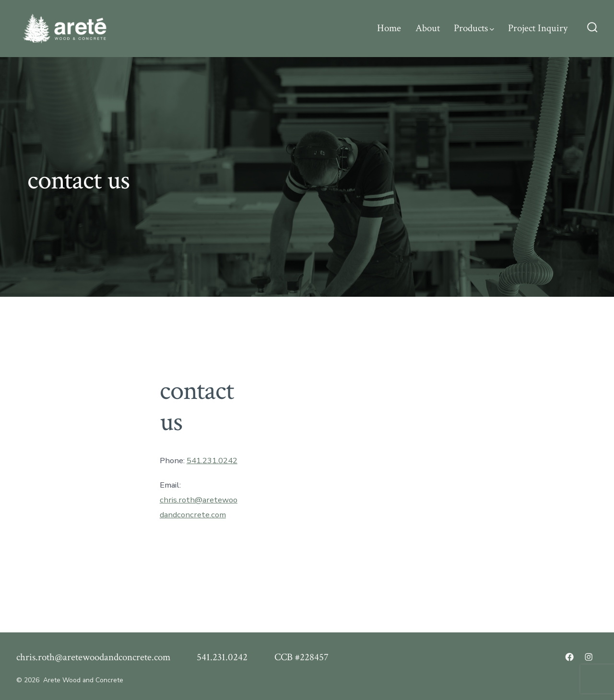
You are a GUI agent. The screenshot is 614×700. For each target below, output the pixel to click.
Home (389, 28)
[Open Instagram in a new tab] (589, 657)
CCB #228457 (301, 657)
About (428, 28)
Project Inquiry (538, 28)
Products (474, 28)
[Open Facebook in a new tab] (569, 657)
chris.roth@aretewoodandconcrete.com (93, 657)
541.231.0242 (212, 461)
